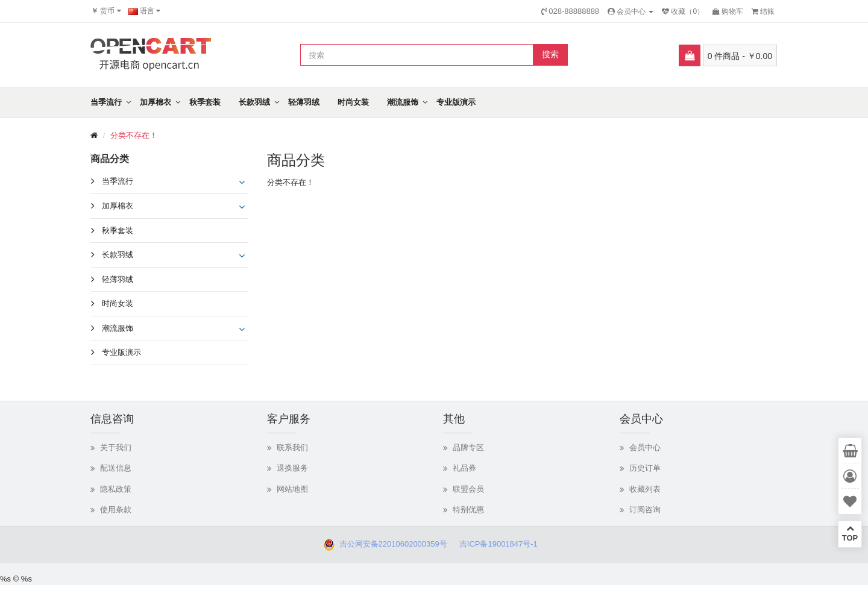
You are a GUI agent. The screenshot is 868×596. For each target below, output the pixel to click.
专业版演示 (456, 102)
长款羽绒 (254, 102)
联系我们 (292, 447)
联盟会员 (468, 489)
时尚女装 (353, 102)
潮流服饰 (403, 102)
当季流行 (106, 102)
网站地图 (292, 489)
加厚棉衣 (156, 102)
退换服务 (292, 468)
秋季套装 (205, 102)
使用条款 (116, 510)
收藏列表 (645, 489)
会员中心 (645, 447)
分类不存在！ (134, 135)
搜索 (550, 54)
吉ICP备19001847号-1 (502, 544)
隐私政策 (116, 489)
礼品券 (464, 468)
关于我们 (116, 447)
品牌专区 (468, 447)
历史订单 (645, 468)
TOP (850, 533)
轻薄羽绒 (304, 102)
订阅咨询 (645, 510)
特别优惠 (468, 510)
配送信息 (116, 468)
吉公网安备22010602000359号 (391, 544)
